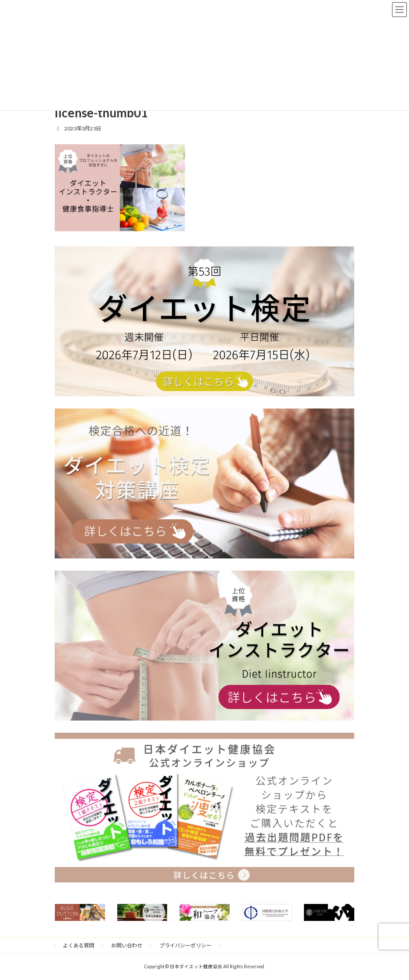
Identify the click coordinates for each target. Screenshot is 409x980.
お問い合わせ (127, 945)
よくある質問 (79, 945)
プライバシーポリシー (185, 945)
